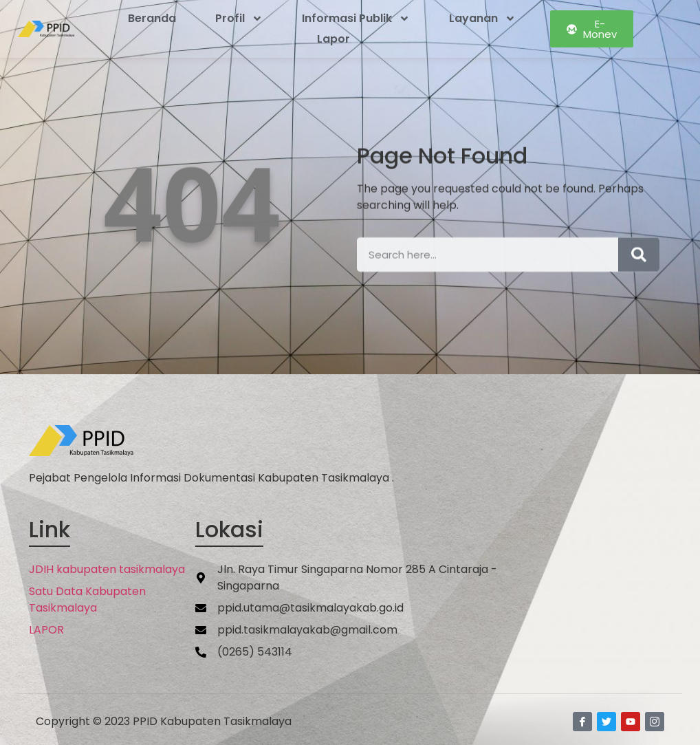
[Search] (639, 264)
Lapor (333, 39)
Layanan (482, 19)
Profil (239, 19)
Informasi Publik (356, 19)
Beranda (152, 18)
